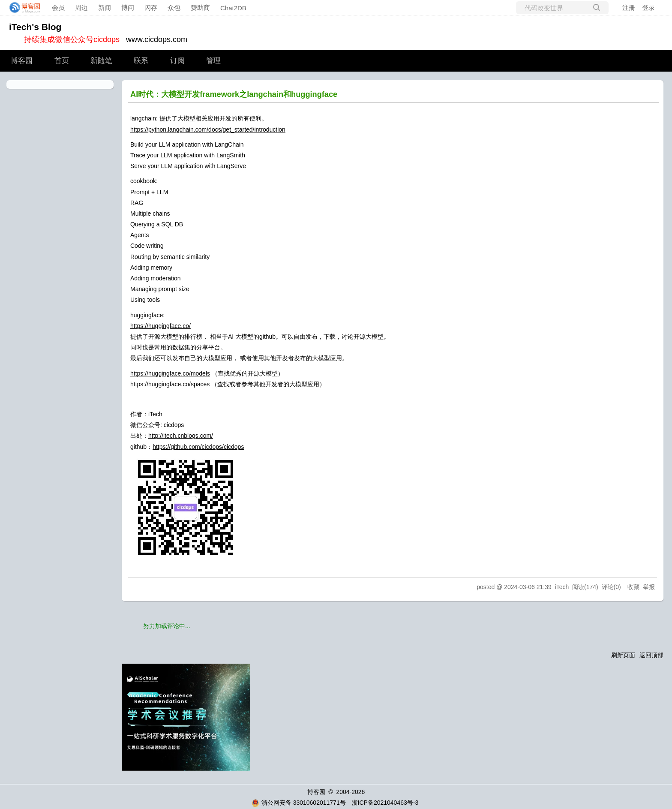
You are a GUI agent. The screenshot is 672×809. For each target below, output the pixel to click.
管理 (213, 61)
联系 (141, 61)
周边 (81, 8)
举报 (649, 587)
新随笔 (101, 61)
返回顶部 (651, 655)
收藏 (633, 587)
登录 (648, 8)
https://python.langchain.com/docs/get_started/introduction (208, 129)
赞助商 (200, 8)
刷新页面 (623, 655)
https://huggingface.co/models (170, 373)
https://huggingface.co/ (160, 326)
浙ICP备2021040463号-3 (385, 803)
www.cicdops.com (157, 39)
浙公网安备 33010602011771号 (299, 803)
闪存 (151, 8)
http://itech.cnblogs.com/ (181, 436)
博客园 (22, 61)
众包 (174, 8)
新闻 (105, 8)
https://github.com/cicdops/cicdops (198, 447)
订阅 (177, 61)
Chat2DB (233, 8)
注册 (629, 8)
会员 (58, 8)
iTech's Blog (35, 27)
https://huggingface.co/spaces (170, 384)
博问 (128, 8)
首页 (62, 61)
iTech (155, 414)
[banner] (22, 8)
